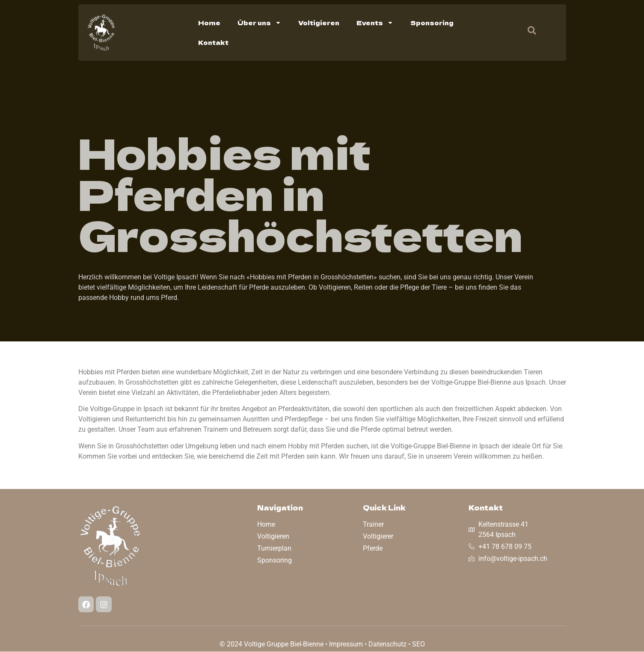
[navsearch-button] (528, 33)
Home (209, 23)
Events (375, 23)
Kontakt (213, 42)
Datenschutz (387, 645)
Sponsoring (432, 23)
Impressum (346, 645)
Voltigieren (319, 23)
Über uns (259, 23)
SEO (418, 645)
